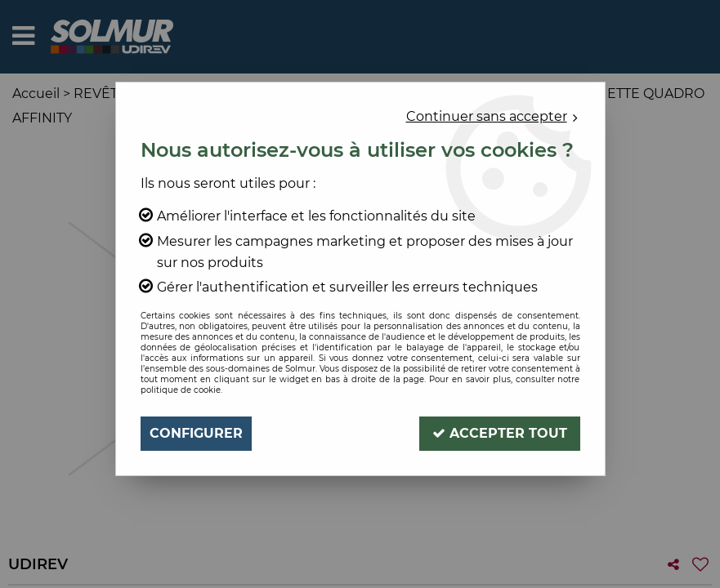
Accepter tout (500, 433)
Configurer (196, 433)
